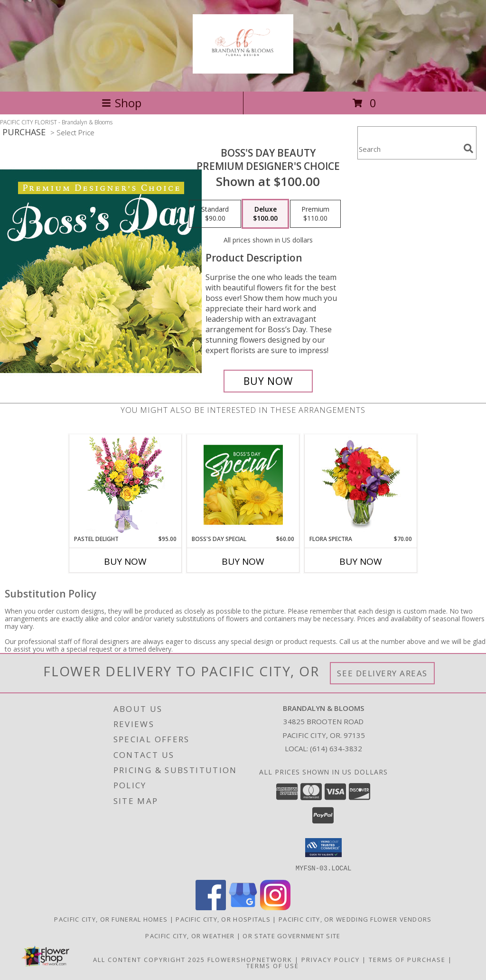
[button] (323, 848)
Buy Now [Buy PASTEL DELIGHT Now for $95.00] (125, 561)
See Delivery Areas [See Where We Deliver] (382, 673)
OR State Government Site (291, 935)
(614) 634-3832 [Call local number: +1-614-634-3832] (336, 748)
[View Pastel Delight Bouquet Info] (126, 485)
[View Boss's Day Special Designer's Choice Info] (243, 485)
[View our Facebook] (211, 907)
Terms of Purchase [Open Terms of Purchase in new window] (407, 959)
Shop (121, 103)
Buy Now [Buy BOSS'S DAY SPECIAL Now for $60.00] (243, 561)
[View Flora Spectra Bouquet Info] (361, 485)
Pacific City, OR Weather (190, 935)
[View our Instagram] (275, 907)
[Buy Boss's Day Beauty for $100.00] (268, 381)
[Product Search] (409, 149)
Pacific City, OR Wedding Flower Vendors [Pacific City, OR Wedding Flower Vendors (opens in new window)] (355, 919)
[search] (468, 149)
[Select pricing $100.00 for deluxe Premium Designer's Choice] (265, 214)
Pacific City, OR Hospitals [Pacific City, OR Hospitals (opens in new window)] (223, 919)
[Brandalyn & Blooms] (243, 68)
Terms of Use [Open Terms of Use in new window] (273, 965)
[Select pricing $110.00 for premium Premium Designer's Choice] (315, 214)
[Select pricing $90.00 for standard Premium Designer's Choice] (215, 214)
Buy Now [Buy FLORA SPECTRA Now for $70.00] (361, 561)
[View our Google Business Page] (243, 907)
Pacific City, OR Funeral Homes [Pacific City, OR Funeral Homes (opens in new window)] (111, 919)
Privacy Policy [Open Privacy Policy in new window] (331, 959)
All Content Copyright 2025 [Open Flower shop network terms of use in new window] (149, 959)
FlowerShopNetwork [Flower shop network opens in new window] (250, 959)
